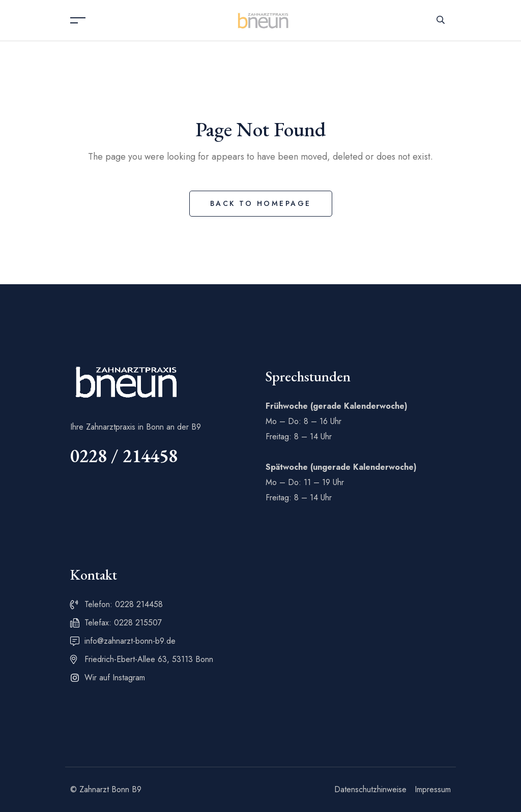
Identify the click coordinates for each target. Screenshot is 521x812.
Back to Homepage (261, 203)
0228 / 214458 (124, 456)
